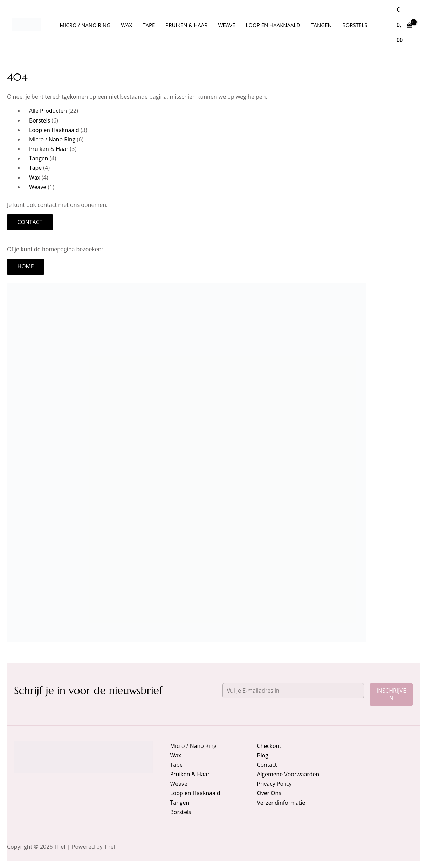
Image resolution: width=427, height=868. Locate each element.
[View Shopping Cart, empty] (404, 25)
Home (26, 267)
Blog (263, 755)
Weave (179, 784)
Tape (177, 764)
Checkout (269, 745)
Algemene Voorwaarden (288, 774)
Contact (30, 222)
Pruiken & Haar (190, 774)
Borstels (181, 812)
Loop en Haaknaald (195, 793)
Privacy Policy (274, 784)
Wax (176, 755)
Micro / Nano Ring (194, 745)
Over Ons (269, 793)
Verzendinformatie (281, 803)
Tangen (180, 803)
